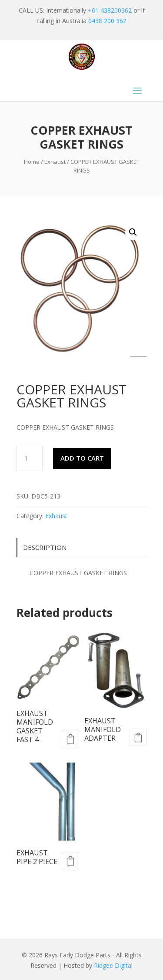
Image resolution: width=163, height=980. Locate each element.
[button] (133, 232)
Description (45, 547)
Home (32, 162)
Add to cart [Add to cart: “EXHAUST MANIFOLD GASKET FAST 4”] (70, 739)
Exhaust (55, 162)
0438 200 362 (107, 21)
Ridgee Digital (113, 965)
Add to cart (82, 458)
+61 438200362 (110, 10)
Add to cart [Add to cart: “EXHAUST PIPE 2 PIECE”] (70, 861)
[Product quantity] (30, 458)
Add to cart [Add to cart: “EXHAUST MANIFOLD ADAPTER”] (138, 737)
